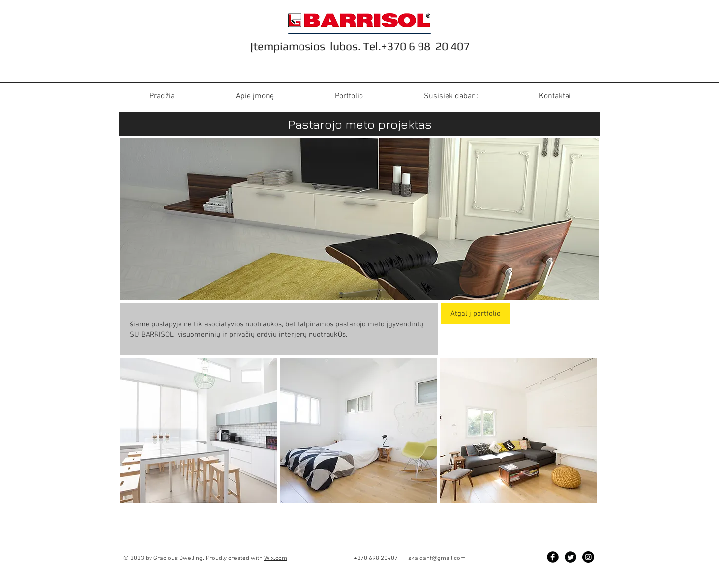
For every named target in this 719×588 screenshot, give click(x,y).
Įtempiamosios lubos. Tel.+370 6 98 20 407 (360, 46)
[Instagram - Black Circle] (588, 557)
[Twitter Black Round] (570, 557)
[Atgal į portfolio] (475, 314)
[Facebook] (553, 557)
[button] (199, 431)
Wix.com (276, 559)
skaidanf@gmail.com (437, 559)
